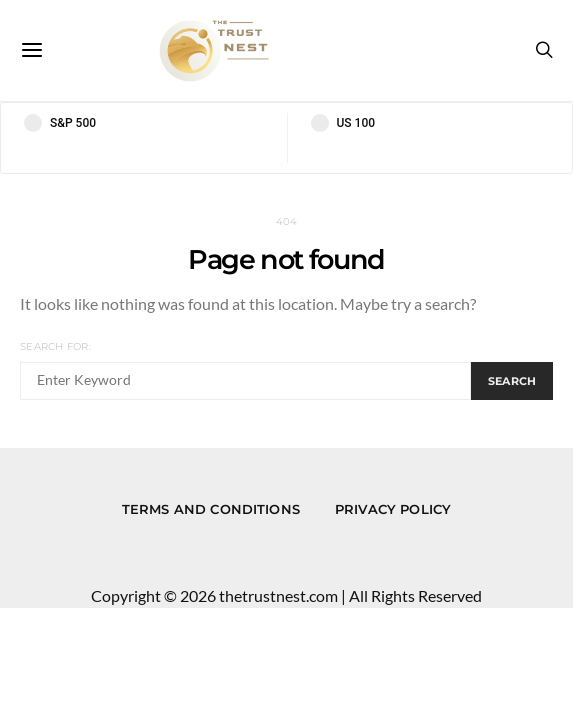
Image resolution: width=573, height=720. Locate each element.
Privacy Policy (393, 509)
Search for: (55, 346)
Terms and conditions (211, 509)
